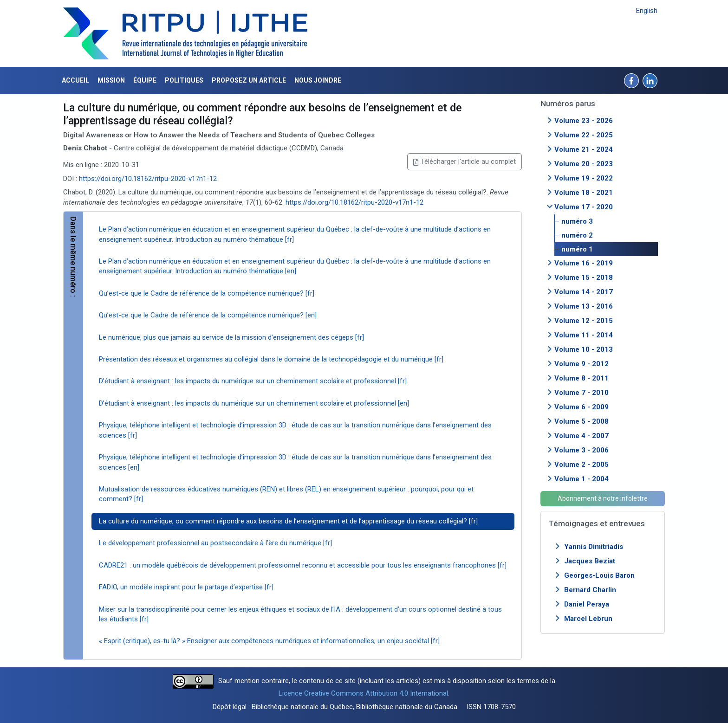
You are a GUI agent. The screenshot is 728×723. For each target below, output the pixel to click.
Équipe (145, 80)
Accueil (75, 80)
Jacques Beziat (590, 561)
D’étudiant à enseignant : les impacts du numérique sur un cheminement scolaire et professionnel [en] (254, 403)
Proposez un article (249, 80)
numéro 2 (577, 235)
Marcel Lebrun (588, 619)
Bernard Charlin (590, 590)
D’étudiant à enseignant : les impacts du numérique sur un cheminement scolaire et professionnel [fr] (253, 381)
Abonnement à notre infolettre (603, 498)
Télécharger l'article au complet (465, 161)
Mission (111, 80)
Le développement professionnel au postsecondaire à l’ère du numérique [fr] (215, 543)
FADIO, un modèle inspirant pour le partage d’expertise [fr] (186, 587)
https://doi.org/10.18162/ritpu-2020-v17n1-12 (148, 179)
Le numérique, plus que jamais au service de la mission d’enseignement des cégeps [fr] (231, 337)
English (647, 11)
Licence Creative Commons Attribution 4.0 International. (364, 693)
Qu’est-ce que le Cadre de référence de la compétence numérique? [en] (208, 315)
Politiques (184, 80)
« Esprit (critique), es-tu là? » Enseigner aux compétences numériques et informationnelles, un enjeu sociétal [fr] (269, 641)
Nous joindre (318, 80)
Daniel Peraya (587, 604)
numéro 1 (577, 249)
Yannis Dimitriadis (594, 547)
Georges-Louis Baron (599, 575)
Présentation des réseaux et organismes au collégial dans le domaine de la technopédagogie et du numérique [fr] (271, 359)
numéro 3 (577, 221)
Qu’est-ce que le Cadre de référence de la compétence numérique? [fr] (207, 293)
